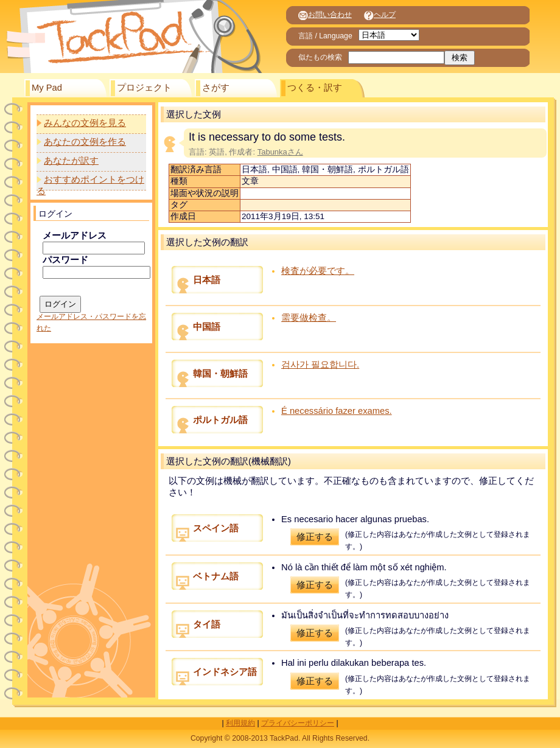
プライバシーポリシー (298, 723)
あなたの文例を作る (85, 142)
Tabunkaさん (280, 152)
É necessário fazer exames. (337, 411)
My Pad (47, 88)
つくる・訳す (315, 88)
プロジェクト (144, 88)
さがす (216, 88)
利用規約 (240, 723)
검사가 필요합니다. (320, 365)
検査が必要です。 (318, 271)
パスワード (65, 260)
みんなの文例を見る (85, 123)
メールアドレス (75, 236)
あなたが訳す (71, 161)
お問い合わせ (325, 15)
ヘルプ (380, 15)
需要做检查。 (309, 318)
